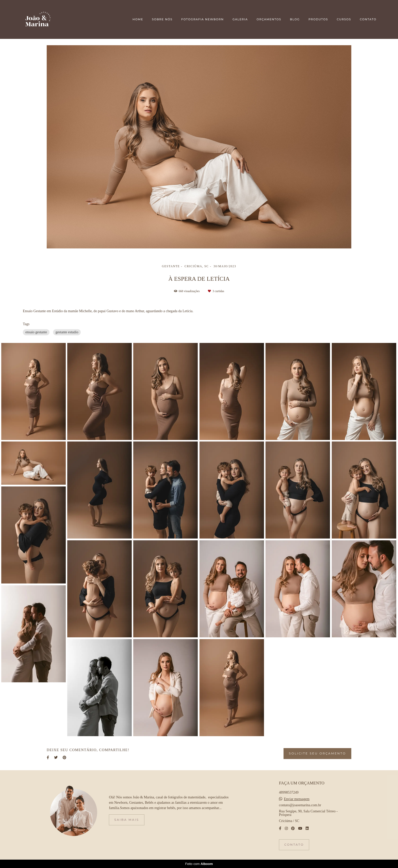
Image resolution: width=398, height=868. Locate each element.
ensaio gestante (36, 332)
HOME (138, 19)
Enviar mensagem (297, 799)
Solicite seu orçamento (317, 753)
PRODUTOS (318, 19)
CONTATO (368, 19)
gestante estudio (67, 332)
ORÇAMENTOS (269, 19)
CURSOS (344, 19)
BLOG (295, 19)
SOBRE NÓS (162, 19)
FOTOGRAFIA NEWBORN (202, 19)
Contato (294, 845)
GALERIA (240, 19)
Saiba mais (127, 820)
